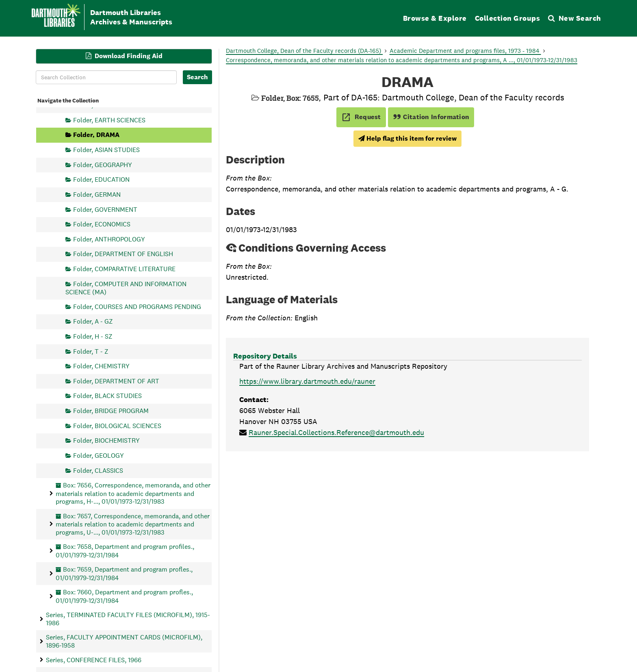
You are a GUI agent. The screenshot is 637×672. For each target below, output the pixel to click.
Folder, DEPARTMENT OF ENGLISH (123, 254)
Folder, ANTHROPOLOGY (109, 239)
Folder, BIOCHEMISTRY (106, 440)
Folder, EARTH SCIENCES (109, 120)
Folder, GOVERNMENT (105, 209)
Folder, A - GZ (93, 321)
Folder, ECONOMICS (102, 224)
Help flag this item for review (407, 138)
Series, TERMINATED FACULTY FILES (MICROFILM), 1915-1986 (128, 619)
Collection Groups (508, 18)
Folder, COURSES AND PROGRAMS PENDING (137, 306)
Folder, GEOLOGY (99, 455)
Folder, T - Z (91, 351)
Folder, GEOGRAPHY (103, 164)
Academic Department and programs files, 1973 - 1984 (465, 51)
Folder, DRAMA (96, 135)
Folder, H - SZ (93, 336)
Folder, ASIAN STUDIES (106, 150)
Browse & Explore (435, 18)
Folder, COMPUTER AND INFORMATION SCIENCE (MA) (126, 288)
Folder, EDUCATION (101, 179)
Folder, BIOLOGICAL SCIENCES (117, 425)
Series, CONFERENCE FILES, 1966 (94, 660)
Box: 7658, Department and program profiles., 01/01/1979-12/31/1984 (125, 551)
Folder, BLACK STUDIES (107, 396)
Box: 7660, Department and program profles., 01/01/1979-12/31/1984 (124, 596)
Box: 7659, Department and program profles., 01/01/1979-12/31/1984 (124, 573)
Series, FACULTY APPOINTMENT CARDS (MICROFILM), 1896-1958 (124, 641)
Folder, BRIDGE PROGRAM (111, 411)
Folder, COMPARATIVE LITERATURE (124, 269)
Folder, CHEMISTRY (101, 366)
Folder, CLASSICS (98, 470)
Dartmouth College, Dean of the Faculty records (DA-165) (304, 51)
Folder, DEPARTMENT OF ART (116, 381)
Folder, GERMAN (97, 194)
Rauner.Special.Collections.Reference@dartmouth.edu (336, 432)
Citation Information (431, 117)
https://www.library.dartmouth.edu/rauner (307, 381)
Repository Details (265, 356)
